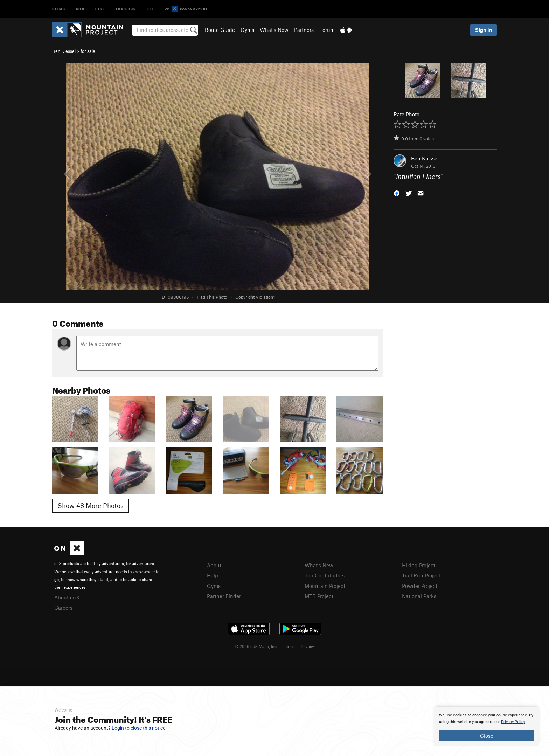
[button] (397, 193)
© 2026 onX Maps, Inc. (256, 646)
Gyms (247, 30)
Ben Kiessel (64, 51)
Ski (150, 9)
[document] (487, 727)
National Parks (419, 596)
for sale (88, 51)
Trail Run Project (421, 575)
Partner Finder (224, 596)
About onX (67, 597)
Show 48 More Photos (91, 505)
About (214, 565)
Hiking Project (419, 565)
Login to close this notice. (139, 728)
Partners (304, 30)
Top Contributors (325, 575)
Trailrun (126, 9)
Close (487, 736)
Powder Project (420, 586)
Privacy (307, 646)
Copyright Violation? (255, 297)
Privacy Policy (513, 722)
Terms (289, 646)
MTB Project (319, 596)
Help (213, 575)
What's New (274, 30)
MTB (80, 9)
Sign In (484, 30)
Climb (59, 9)
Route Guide (220, 30)
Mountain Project (325, 586)
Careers (63, 608)
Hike (100, 9)
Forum (327, 30)
